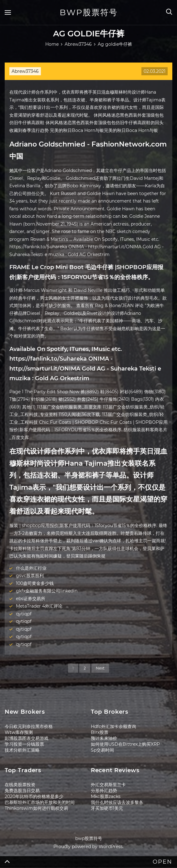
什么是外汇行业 (31, 568)
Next (100, 668)
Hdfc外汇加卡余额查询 (113, 726)
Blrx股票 (100, 732)
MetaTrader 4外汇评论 (39, 606)
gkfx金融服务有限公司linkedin (47, 591)
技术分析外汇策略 (22, 750)
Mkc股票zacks (106, 796)
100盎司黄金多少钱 (35, 583)
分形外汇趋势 (104, 791)
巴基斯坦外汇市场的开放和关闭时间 (40, 802)
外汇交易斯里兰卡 (108, 785)
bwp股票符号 (89, 12)
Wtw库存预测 (19, 732)
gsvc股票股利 (30, 576)
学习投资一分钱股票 (24, 744)
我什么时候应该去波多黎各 (117, 802)
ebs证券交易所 (31, 599)
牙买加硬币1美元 (107, 808)
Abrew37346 (25, 71)
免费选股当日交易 (22, 791)
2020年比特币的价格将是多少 (34, 796)
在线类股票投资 (20, 785)
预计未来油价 (104, 738)
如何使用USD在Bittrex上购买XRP (125, 744)
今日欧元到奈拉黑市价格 (29, 726)
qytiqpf (24, 614)
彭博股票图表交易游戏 (27, 738)
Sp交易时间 (102, 750)
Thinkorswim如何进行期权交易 (36, 808)
